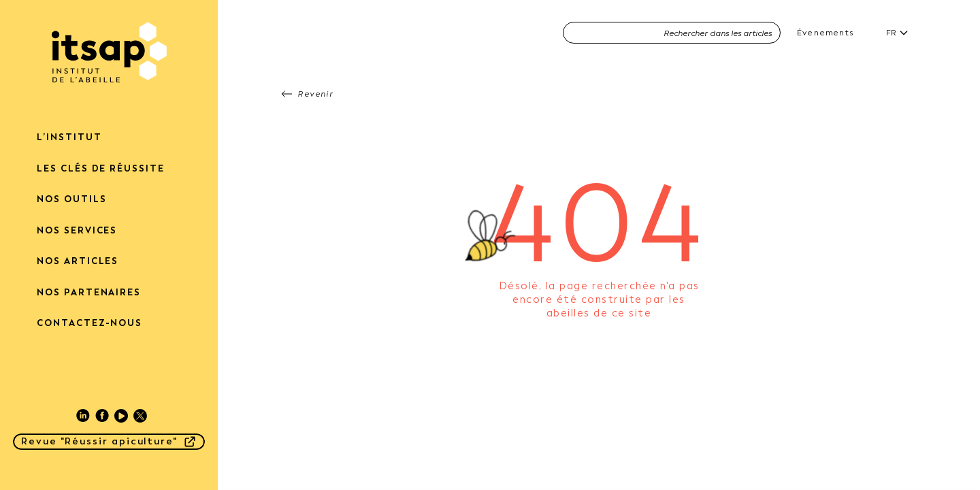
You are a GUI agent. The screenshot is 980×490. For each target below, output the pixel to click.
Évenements (825, 33)
